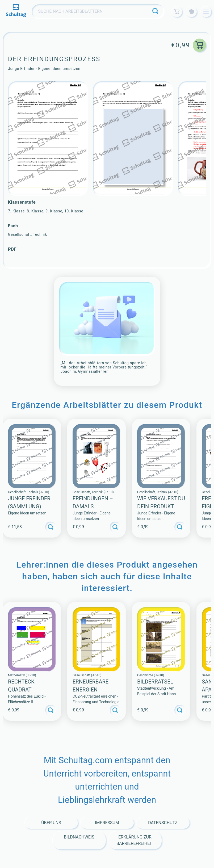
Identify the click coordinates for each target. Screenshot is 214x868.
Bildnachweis (79, 837)
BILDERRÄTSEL (155, 682)
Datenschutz (163, 823)
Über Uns (51, 823)
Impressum (107, 823)
